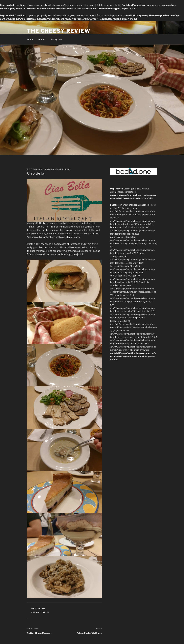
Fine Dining (38, 608)
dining (35, 612)
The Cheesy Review (59, 31)
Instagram (56, 39)
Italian (45, 612)
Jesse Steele (63, 169)
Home (30, 39)
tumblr (42, 39)
